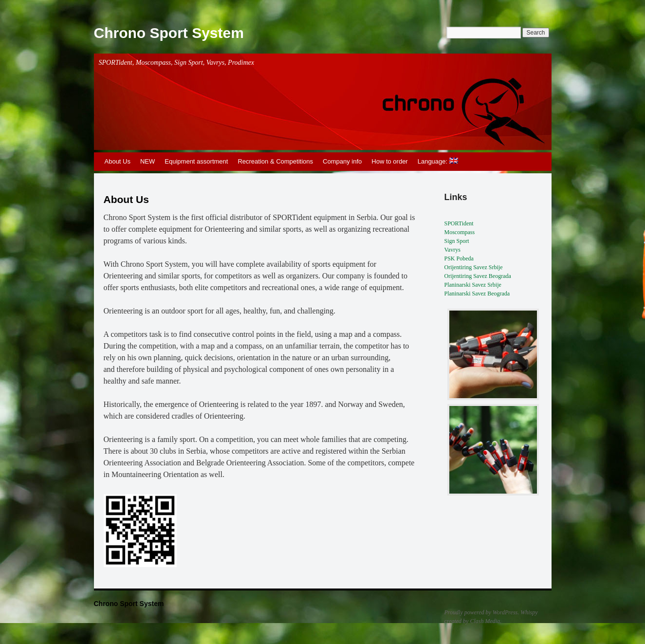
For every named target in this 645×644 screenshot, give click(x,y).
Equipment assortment (196, 161)
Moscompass (460, 232)
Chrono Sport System (169, 33)
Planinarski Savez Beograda (477, 294)
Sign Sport (457, 241)
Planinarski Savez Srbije (473, 285)
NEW (147, 161)
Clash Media (485, 621)
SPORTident (459, 223)
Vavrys (452, 250)
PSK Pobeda (459, 258)
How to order (389, 161)
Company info (342, 161)
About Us (118, 161)
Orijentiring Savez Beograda (478, 276)
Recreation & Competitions (275, 161)
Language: (438, 161)
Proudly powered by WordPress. (482, 612)
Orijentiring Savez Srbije (474, 267)
